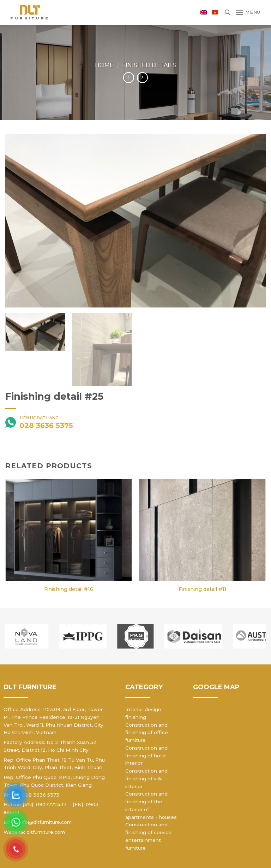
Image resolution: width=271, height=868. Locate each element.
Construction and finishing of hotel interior (146, 756)
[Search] (227, 12)
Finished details (149, 65)
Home (104, 65)
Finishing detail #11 (203, 589)
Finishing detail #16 (69, 589)
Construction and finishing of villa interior (146, 779)
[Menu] (248, 12)
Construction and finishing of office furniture (147, 733)
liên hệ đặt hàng (32, 423)
